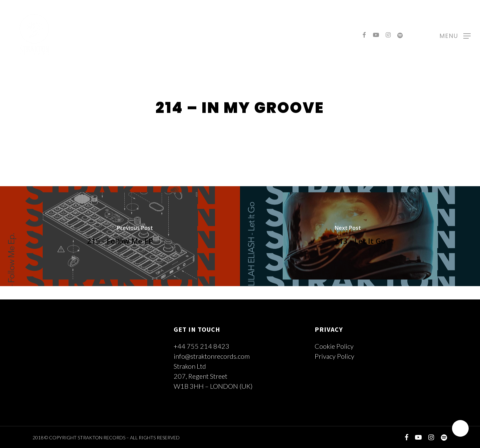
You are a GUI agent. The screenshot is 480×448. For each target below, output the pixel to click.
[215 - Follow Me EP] (120, 236)
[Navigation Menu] (455, 35)
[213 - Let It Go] (360, 236)
